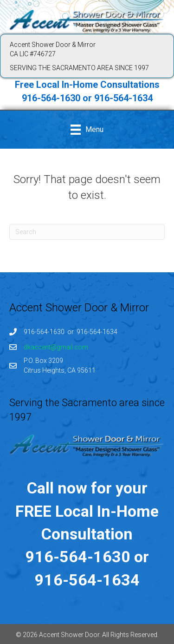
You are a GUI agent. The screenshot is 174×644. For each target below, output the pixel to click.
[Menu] (87, 130)
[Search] (87, 232)
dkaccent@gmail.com (56, 347)
